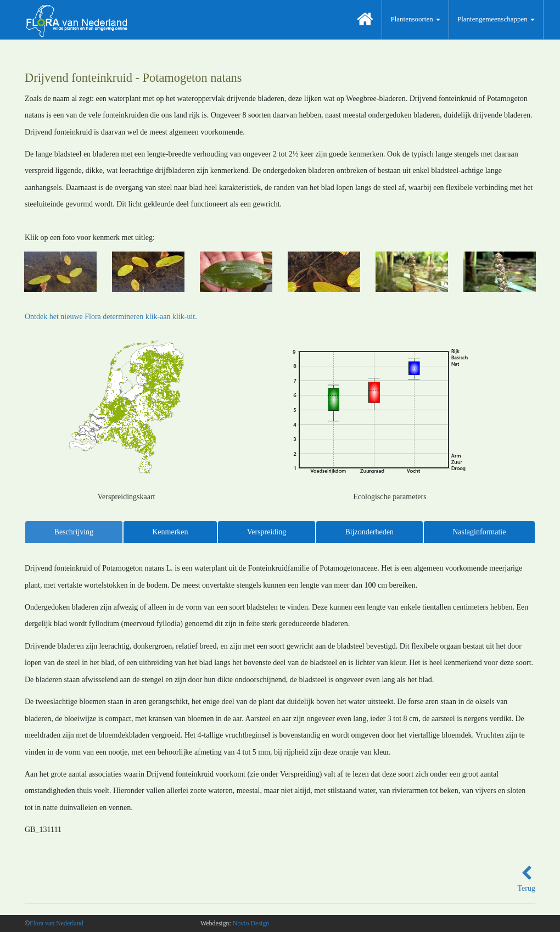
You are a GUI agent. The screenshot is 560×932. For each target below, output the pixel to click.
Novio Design (251, 923)
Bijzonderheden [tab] (369, 532)
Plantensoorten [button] (415, 19)
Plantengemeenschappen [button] (496, 19)
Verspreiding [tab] (267, 532)
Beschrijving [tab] (74, 532)
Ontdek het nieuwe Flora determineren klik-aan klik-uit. (111, 317)
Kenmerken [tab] (170, 532)
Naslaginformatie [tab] (479, 532)
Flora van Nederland (57, 923)
